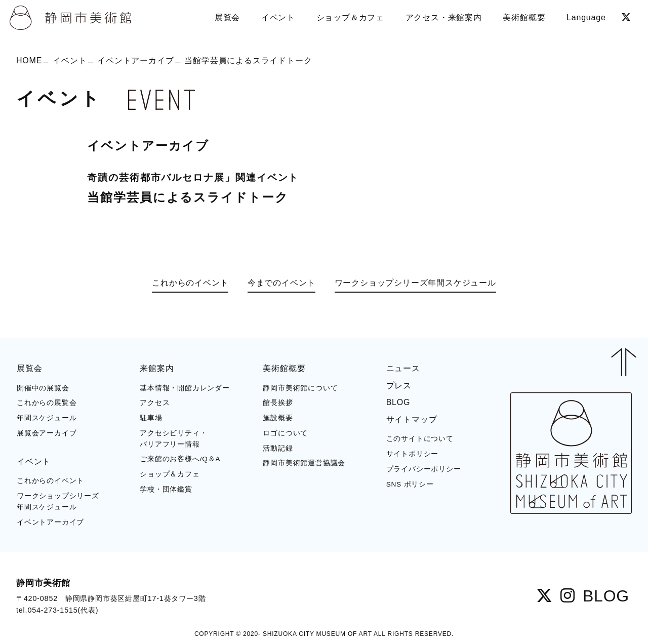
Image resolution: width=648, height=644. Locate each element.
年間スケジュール (47, 418)
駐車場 (151, 418)
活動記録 (278, 448)
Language (586, 17)
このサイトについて (420, 439)
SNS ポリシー (410, 484)
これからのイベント (190, 283)
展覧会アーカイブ (47, 433)
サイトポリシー (413, 454)
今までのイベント (281, 283)
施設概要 (278, 418)
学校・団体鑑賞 (166, 489)
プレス (399, 386)
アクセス (155, 403)
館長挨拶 (278, 403)
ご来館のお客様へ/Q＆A (180, 459)
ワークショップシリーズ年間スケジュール (415, 283)
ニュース (403, 368)
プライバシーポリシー (424, 469)
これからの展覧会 (47, 403)
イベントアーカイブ (135, 61)
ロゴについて (285, 433)
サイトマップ (412, 419)
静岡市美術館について (300, 388)
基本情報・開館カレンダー (185, 388)
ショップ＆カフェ (170, 474)
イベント (70, 61)
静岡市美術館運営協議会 (304, 463)
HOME (29, 61)
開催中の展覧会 (43, 388)
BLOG (398, 402)
